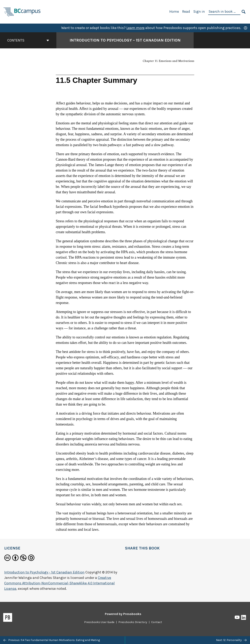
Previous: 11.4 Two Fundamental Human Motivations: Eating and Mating (52, 640)
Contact (157, 622)
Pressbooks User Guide (99, 622)
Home (174, 11)
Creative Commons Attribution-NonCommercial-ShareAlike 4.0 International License (59, 583)
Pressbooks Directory (133, 622)
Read (186, 11)
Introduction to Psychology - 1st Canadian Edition (44, 572)
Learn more (135, 28)
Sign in (199, 11)
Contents (28, 40)
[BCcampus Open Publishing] (22, 11)
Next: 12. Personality (231, 640)
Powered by (123, 614)
